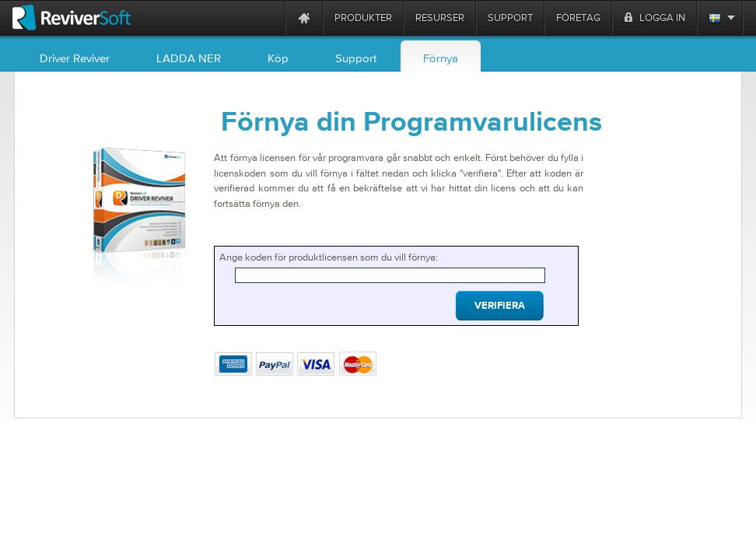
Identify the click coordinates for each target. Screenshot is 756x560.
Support (356, 58)
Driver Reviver (75, 58)
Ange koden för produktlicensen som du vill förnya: (329, 257)
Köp (278, 58)
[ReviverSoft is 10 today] (270, 17)
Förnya (441, 58)
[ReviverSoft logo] (72, 17)
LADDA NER (189, 58)
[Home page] (304, 17)
